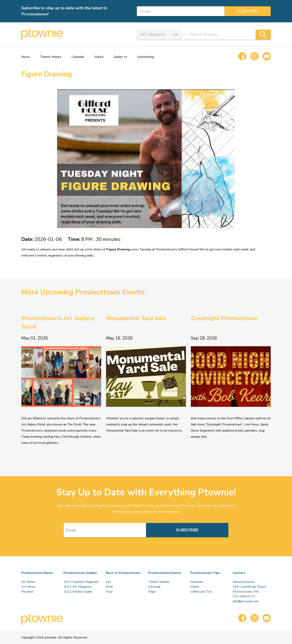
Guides (118, 57)
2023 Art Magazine (78, 587)
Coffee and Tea (201, 592)
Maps (152, 592)
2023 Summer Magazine (81, 582)
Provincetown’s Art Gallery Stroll (58, 323)
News (26, 57)
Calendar (78, 57)
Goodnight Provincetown (224, 318)
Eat (108, 582)
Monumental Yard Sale (136, 318)
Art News (28, 587)
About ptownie (243, 582)
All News (28, 582)
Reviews (27, 592)
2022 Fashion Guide (78, 592)
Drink (109, 587)
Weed (99, 57)
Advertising (145, 57)
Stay (109, 592)
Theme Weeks (51, 57)
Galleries (197, 582)
